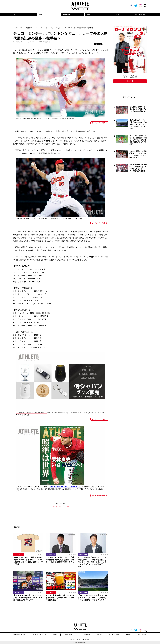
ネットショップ (115, 15)
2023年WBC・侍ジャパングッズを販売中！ (32, 413)
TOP (15, 15)
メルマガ (129, 634)
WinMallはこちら (22, 415)
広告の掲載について (71, 634)
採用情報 (87, 634)
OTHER (88, 15)
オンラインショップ (39, 634)
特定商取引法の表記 (20, 634)
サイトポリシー (114, 634)
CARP (40, 15)
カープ (62, 506)
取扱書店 (100, 634)
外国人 (67, 506)
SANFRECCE (66, 15)
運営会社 (55, 634)
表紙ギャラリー (140, 15)
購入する (130, 81)
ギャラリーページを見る (99, 123)
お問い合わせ (142, 634)
